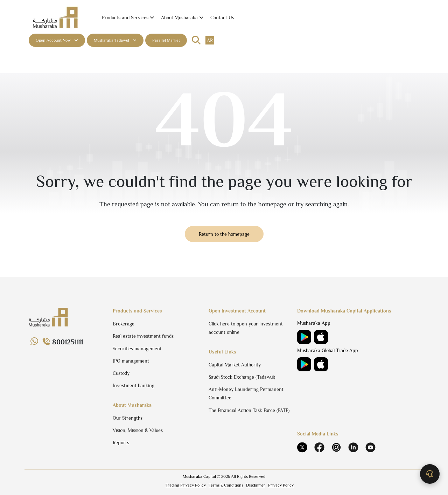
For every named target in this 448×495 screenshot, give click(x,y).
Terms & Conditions (226, 485)
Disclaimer (256, 485)
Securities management (137, 349)
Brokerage (124, 324)
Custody (121, 373)
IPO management (131, 361)
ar (210, 40)
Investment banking (134, 385)
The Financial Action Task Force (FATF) (249, 410)
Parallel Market (166, 40)
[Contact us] (430, 474)
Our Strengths (128, 418)
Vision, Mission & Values (138, 430)
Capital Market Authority (235, 365)
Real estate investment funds (143, 336)
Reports (121, 442)
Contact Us (222, 18)
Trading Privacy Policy (186, 485)
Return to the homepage (224, 234)
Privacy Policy (281, 485)
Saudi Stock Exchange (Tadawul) (242, 377)
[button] (128, 18)
